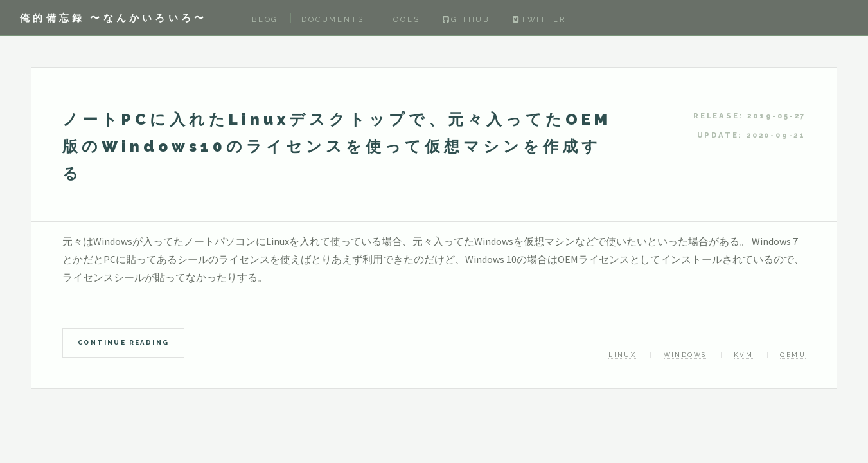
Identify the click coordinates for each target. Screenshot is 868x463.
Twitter (539, 19)
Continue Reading (123, 342)
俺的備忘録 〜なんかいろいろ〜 (113, 18)
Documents (332, 19)
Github (466, 19)
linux (622, 355)
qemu (793, 355)
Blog (265, 19)
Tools (403, 19)
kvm (743, 355)
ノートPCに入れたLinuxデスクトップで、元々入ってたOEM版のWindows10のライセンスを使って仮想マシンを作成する (337, 146)
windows (685, 355)
